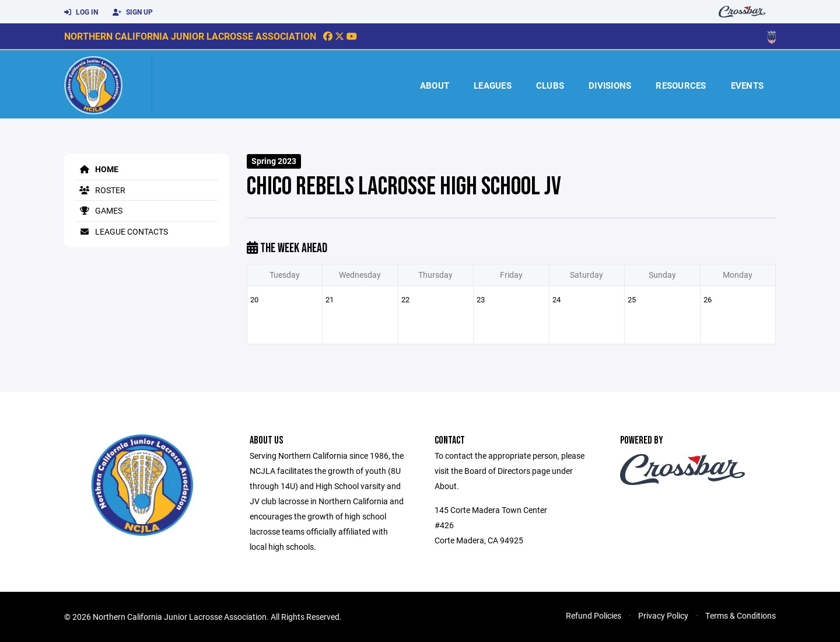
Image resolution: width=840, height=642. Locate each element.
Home (97, 169)
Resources (681, 85)
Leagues (493, 85)
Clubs (550, 85)
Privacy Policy (663, 615)
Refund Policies (594, 615)
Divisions (610, 85)
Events (748, 85)
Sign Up (133, 12)
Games (99, 210)
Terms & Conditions (741, 615)
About (435, 85)
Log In (81, 12)
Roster (101, 190)
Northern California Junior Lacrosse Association (190, 36)
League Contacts (122, 231)
